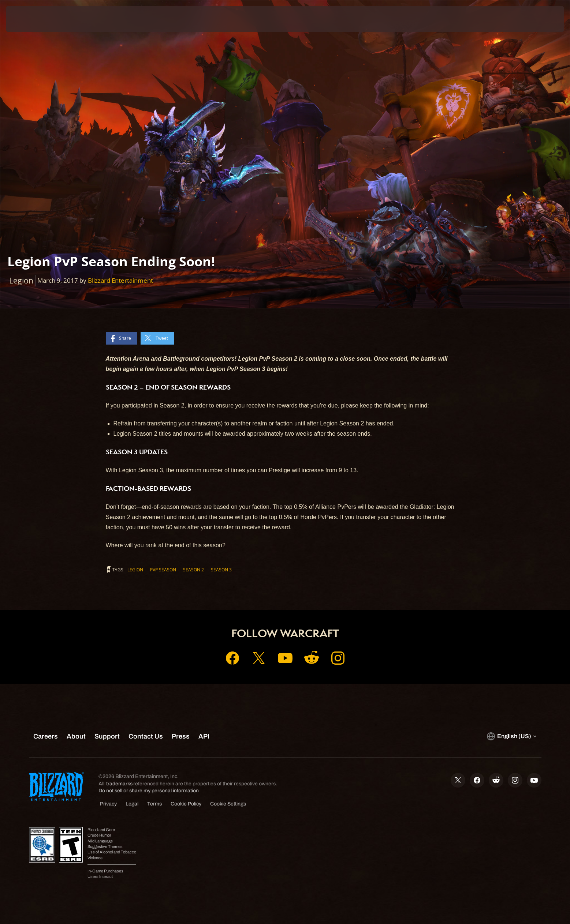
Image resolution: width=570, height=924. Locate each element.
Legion (135, 570)
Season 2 (193, 570)
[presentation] (33, 19)
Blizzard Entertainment (120, 280)
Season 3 (221, 570)
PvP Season (163, 570)
